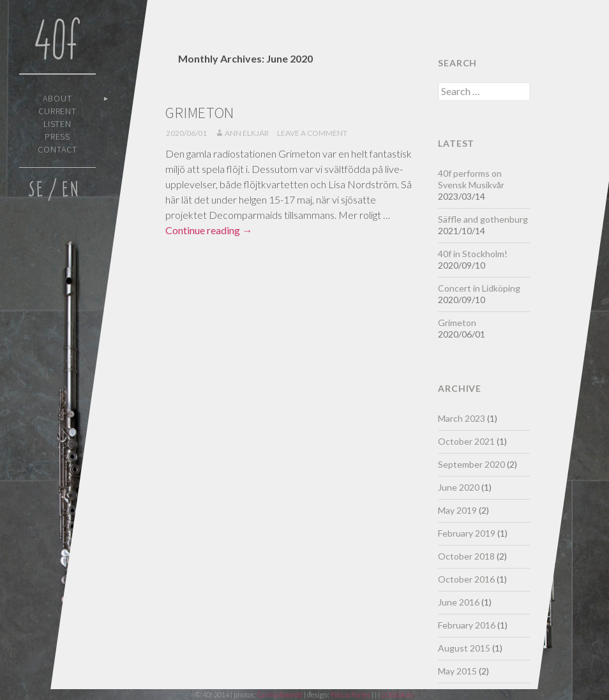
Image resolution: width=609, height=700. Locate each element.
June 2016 (459, 602)
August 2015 (464, 648)
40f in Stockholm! (473, 254)
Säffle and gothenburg (483, 219)
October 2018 (466, 556)
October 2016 (466, 579)
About (57, 98)
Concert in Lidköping (479, 288)
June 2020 (459, 487)
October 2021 (466, 441)
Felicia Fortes (351, 695)
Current (58, 111)
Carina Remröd (280, 695)
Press (58, 137)
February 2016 (467, 625)
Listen (58, 124)
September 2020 (471, 464)
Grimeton (200, 113)
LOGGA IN (397, 695)
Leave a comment (312, 133)
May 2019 (457, 510)
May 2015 (457, 671)
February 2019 (467, 533)
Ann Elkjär (247, 133)
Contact (57, 149)
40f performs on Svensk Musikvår (471, 179)
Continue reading (209, 230)
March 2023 (462, 418)
